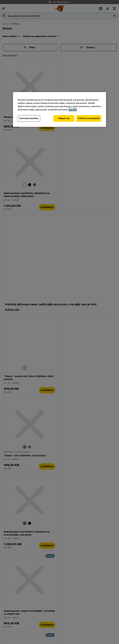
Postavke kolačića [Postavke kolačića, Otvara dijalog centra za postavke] (29, 118)
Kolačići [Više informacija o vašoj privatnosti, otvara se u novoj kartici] (73, 110)
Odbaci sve (63, 118)
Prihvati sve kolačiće (89, 118)
